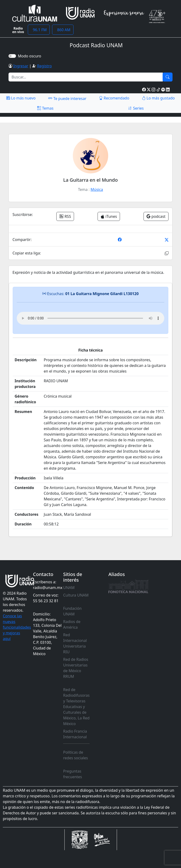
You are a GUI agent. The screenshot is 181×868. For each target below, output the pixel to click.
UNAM (69, 588)
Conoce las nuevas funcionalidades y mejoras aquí (17, 627)
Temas (45, 108)
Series (136, 108)
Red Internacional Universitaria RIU (75, 643)
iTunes (109, 216)
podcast (156, 216)
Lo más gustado (158, 98)
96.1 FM (39, 30)
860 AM (63, 30)
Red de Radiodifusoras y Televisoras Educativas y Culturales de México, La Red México (76, 707)
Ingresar (21, 66)
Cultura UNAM (76, 595)
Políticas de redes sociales (76, 755)
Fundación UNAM (72, 611)
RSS (65, 216)
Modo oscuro (31, 56)
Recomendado (114, 98)
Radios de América (72, 624)
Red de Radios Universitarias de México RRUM (76, 668)
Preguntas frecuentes (73, 774)
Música (97, 189)
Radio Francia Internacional (75, 734)
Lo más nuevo (21, 98)
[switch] (12, 56)
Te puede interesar (67, 98)
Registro (44, 66)
